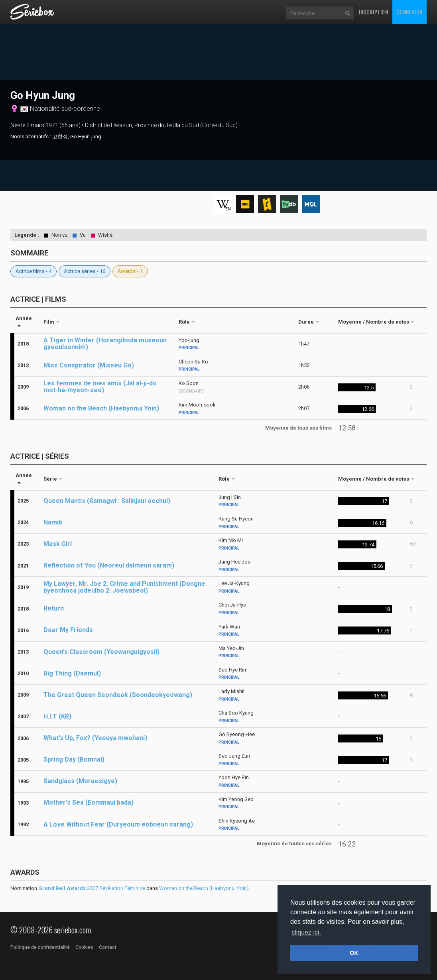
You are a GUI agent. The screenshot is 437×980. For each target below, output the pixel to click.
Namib (53, 522)
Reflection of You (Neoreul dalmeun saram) (109, 565)
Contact (108, 947)
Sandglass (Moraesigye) (80, 781)
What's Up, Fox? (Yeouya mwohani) (95, 738)
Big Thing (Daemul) (72, 673)
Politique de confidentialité (40, 947)
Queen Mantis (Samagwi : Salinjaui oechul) (107, 501)
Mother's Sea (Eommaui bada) (89, 802)
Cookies (84, 947)
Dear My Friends (68, 630)
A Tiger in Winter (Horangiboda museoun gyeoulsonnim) (105, 344)
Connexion (409, 12)
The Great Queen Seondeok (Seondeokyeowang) (118, 695)
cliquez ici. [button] (306, 932)
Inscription (374, 12)
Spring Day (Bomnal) (74, 759)
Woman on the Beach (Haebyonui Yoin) (101, 408)
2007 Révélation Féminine (92, 888)
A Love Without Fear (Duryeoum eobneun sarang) (118, 824)
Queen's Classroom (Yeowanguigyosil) (101, 652)
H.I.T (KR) (57, 716)
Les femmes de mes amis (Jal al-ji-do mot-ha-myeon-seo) (100, 387)
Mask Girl (58, 544)
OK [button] (354, 953)
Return (54, 608)
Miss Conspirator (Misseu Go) (89, 365)
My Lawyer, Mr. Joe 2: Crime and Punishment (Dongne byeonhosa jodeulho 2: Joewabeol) (124, 587)
